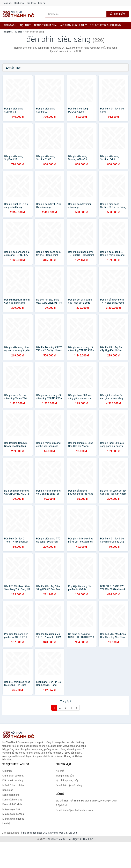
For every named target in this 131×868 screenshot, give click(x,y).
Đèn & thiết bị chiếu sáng (105, 25)
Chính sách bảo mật (13, 776)
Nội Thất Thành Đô (83, 839)
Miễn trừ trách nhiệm (13, 785)
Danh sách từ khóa (12, 804)
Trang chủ (7, 3)
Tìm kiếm (118, 14)
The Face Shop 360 (37, 833)
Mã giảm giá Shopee (13, 819)
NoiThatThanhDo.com (60, 839)
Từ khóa (18, 32)
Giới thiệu (31, 3)
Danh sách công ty (12, 800)
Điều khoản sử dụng (13, 780)
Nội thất (25, 25)
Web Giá (63, 833)
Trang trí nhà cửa (45, 25)
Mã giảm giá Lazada (13, 814)
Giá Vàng (53, 833)
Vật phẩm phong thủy (73, 25)
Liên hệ (42, 3)
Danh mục (20, 3)
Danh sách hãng (11, 795)
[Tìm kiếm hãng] (76, 14)
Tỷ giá (23, 833)
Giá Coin (73, 833)
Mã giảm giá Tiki (11, 809)
